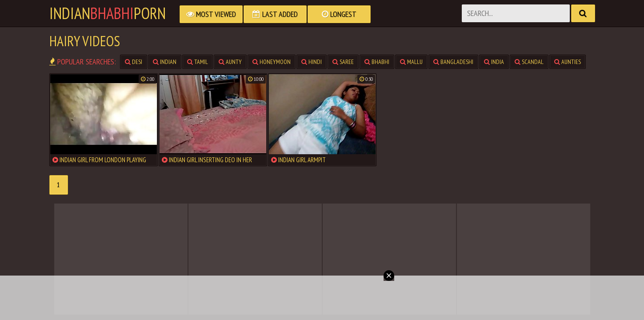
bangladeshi (453, 62)
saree (343, 62)
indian (165, 62)
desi (134, 62)
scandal (529, 62)
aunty (230, 62)
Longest (339, 14)
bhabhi (377, 62)
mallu (411, 62)
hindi (312, 62)
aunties (568, 62)
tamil (198, 62)
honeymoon (272, 62)
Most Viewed (211, 14)
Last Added (275, 14)
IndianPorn (108, 13)
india (494, 62)
